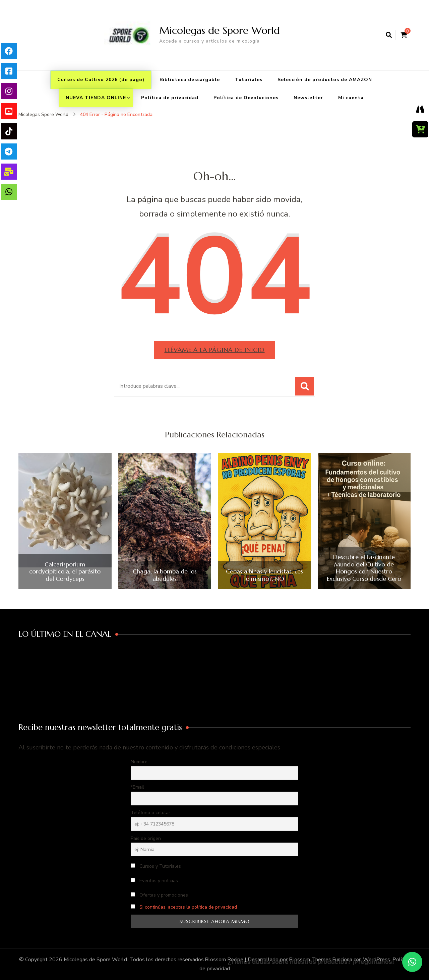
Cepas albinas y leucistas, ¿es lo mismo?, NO (264, 575)
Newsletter (308, 98)
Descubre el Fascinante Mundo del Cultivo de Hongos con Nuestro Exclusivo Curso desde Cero (364, 568)
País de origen (146, 838)
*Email (137, 787)
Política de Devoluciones (246, 98)
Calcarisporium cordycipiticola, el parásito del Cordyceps (65, 572)
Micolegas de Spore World (220, 30)
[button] (412, 962)
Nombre (139, 762)
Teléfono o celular (150, 813)
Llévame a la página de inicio (215, 350)
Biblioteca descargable (190, 80)
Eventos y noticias (154, 881)
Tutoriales (249, 80)
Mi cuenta (351, 98)
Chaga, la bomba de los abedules (165, 575)
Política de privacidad (170, 98)
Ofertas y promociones (159, 895)
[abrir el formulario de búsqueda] (389, 35)
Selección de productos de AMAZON (325, 80)
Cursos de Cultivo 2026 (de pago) (101, 80)
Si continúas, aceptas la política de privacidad (188, 907)
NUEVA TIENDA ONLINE (96, 98)
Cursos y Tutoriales (156, 866)
